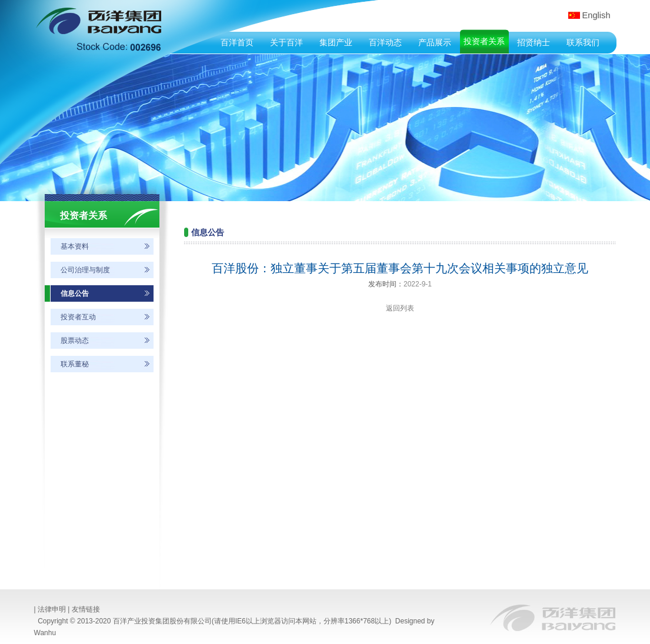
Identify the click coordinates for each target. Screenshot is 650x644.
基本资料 (75, 246)
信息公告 (75, 293)
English (596, 15)
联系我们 (583, 42)
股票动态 (75, 341)
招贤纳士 (534, 42)
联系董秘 (75, 364)
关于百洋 (286, 42)
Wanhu (45, 633)
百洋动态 (385, 42)
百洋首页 (237, 42)
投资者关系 (484, 41)
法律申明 (52, 609)
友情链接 (86, 609)
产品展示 (435, 42)
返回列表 (400, 308)
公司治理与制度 (85, 270)
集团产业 (336, 42)
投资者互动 (78, 317)
